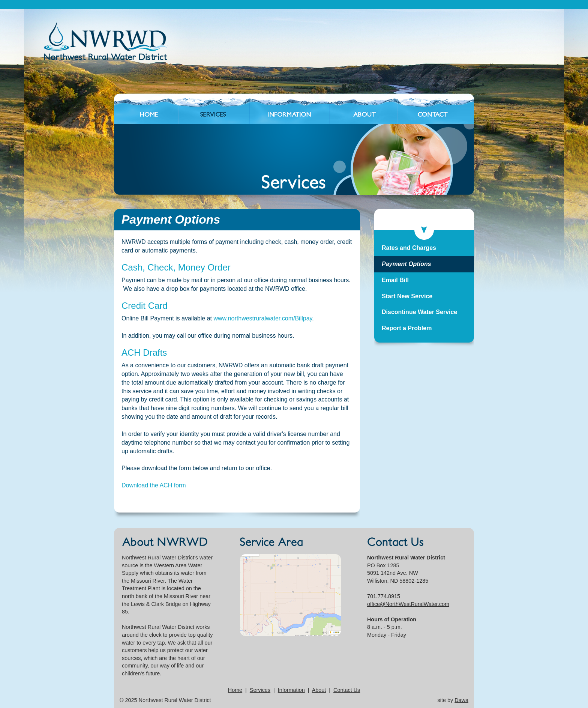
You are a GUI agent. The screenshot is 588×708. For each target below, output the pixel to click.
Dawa (461, 700)
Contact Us (347, 690)
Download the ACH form (154, 485)
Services (260, 690)
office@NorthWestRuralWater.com (408, 604)
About (319, 690)
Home (235, 690)
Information (291, 690)
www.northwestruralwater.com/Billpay (263, 318)
